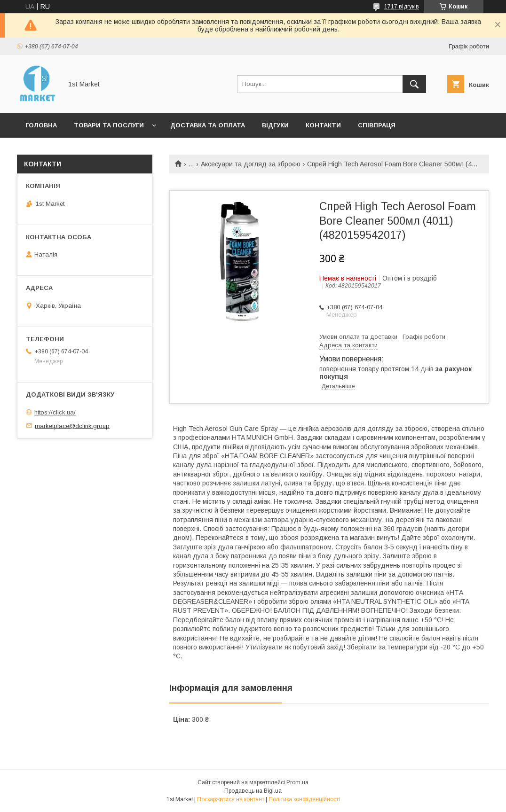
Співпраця (377, 125)
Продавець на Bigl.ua (253, 791)
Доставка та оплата (208, 125)
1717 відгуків (402, 7)
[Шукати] (414, 84)
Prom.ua (297, 782)
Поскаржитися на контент (231, 799)
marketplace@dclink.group (72, 426)
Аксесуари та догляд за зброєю (251, 164)
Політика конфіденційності (304, 799)
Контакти (323, 125)
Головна (41, 125)
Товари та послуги (109, 125)
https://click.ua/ (55, 412)
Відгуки (275, 125)
